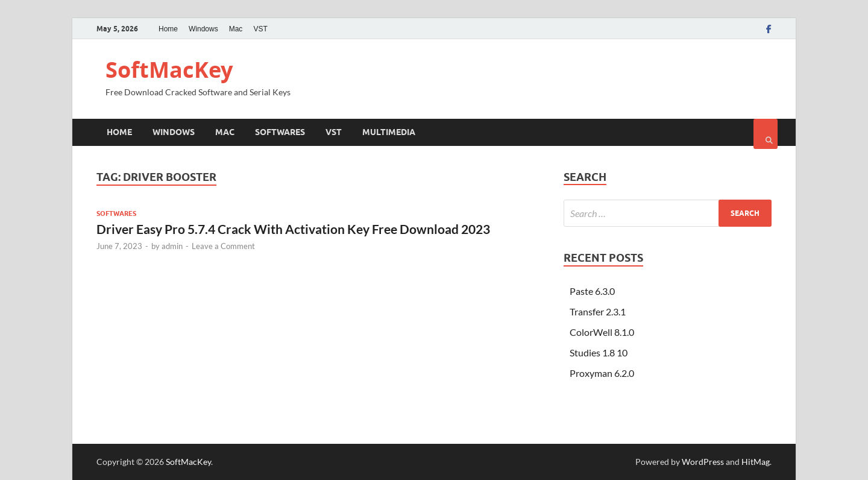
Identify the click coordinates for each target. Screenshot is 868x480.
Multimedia (389, 132)
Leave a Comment (223, 246)
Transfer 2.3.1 (598, 311)
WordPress (703, 462)
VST (260, 29)
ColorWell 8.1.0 (602, 332)
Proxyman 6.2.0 (602, 373)
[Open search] (766, 134)
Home (168, 29)
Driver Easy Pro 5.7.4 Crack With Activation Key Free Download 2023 (293, 229)
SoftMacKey (169, 70)
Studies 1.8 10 (599, 352)
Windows (203, 29)
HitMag (756, 462)
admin (172, 246)
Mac (236, 29)
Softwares (280, 132)
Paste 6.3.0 (592, 291)
